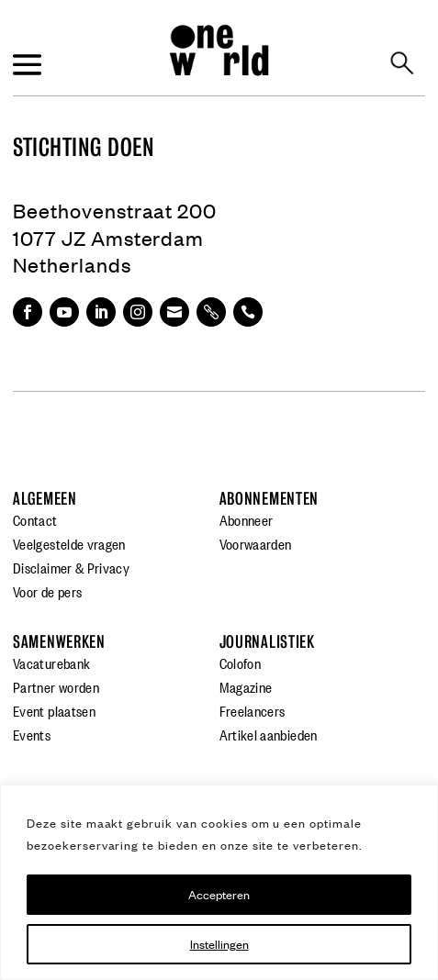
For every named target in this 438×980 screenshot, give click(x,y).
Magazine (246, 686)
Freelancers (253, 710)
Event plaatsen (54, 710)
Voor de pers (47, 591)
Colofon (241, 663)
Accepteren (219, 894)
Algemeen (45, 499)
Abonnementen (270, 499)
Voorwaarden (256, 543)
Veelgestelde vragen (69, 543)
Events (32, 734)
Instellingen (219, 944)
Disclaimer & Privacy (71, 567)
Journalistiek (267, 642)
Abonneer (247, 519)
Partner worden (56, 686)
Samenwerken (59, 642)
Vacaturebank (51, 663)
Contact (35, 519)
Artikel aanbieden (269, 734)
